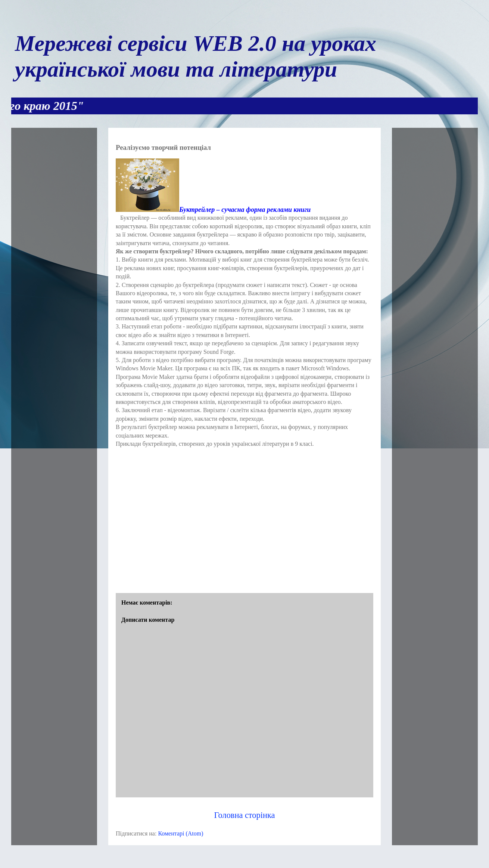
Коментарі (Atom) (180, 833)
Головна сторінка (245, 815)
